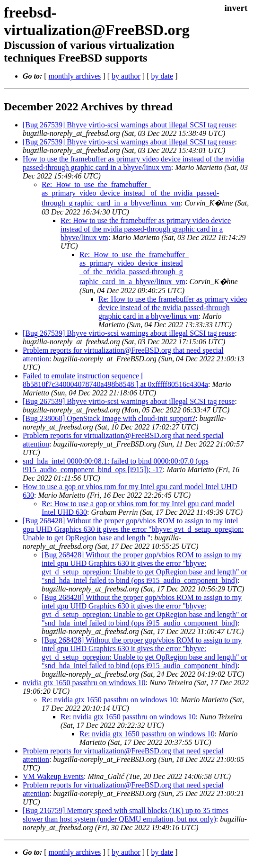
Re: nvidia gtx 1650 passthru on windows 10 (109, 700)
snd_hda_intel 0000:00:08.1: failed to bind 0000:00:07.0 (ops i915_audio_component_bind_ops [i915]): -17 (116, 465)
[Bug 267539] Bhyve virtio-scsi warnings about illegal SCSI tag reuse (129, 125)
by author (126, 76)
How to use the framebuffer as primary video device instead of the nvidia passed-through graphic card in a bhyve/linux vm (133, 163)
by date (162, 76)
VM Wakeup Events (53, 776)
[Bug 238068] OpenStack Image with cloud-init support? (109, 418)
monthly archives (75, 76)
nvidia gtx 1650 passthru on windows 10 (84, 683)
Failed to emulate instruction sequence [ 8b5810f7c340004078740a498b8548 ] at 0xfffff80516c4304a (115, 380)
